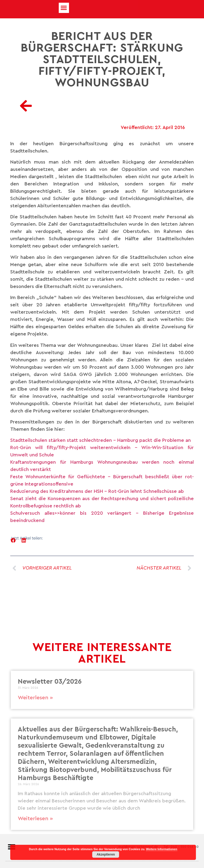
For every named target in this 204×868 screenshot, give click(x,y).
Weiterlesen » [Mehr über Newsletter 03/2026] (35, 698)
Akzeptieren (106, 855)
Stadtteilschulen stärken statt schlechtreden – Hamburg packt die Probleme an (101, 440)
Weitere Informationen (162, 849)
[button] (64, 8)
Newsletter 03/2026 (50, 682)
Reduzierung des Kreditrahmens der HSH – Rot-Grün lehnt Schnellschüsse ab (97, 491)
